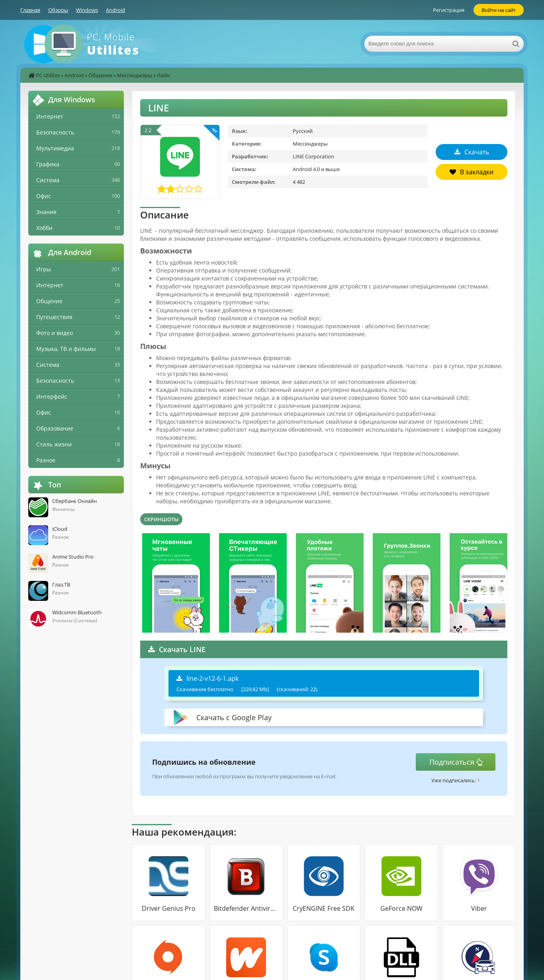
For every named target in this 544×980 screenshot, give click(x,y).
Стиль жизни (54, 444)
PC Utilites (48, 75)
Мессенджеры (135, 75)
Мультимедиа (55, 148)
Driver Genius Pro (169, 908)
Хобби (44, 228)
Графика (48, 164)
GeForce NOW (401, 908)
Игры (44, 269)
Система (48, 180)
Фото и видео (55, 333)
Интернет (50, 116)
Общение (100, 75)
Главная (30, 10)
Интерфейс (52, 396)
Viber (479, 908)
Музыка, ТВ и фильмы (66, 349)
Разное (46, 460)
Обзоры (58, 10)
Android (115, 10)
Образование (55, 428)
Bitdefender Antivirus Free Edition (246, 908)
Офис (44, 196)
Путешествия (54, 317)
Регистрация (449, 10)
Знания (46, 212)
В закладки (472, 172)
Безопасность (55, 132)
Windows (87, 10)
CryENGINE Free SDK (324, 908)
